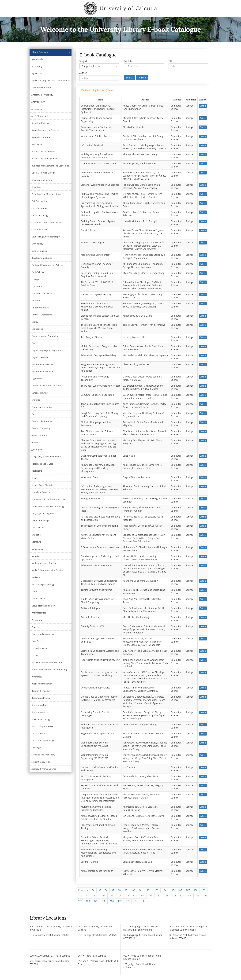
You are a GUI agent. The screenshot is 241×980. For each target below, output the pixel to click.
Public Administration (42, 684)
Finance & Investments (42, 407)
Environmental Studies (42, 371)
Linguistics (36, 535)
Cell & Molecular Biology (43, 173)
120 (158, 896)
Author (83, 73)
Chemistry (36, 187)
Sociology (36, 748)
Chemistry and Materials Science (47, 194)
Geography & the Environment (46, 457)
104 (164, 890)
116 (127, 896)
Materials (36, 556)
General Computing (41, 428)
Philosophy (37, 620)
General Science (39, 435)
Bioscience (37, 144)
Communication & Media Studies (47, 222)
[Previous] (87, 890)
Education (36, 300)
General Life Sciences (42, 421)
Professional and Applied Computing (49, 669)
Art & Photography (40, 116)
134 (135, 901)
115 (119, 896)
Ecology (35, 279)
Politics (35, 655)
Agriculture (37, 73)
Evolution (36, 400)
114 (111, 896)
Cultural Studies (39, 251)
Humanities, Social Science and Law (49, 499)
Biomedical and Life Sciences (45, 130)
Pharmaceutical (39, 613)
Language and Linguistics (43, 513)
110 (80, 896)
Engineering (37, 329)
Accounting (37, 66)
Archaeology (37, 109)
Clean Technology (40, 215)
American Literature (41, 88)
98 (119, 890)
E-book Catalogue (40, 52)
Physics (35, 627)
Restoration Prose (40, 705)
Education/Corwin (40, 308)
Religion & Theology (41, 691)
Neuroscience (38, 599)
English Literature (40, 357)
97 (113, 890)
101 (141, 890)
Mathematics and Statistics (44, 563)
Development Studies (42, 258)
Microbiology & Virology (43, 584)
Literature (36, 542)
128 (88, 901)
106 (180, 890)
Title (171, 61)
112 (96, 896)
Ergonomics (37, 379)
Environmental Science (42, 364)
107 (188, 890)
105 (172, 890)
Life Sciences (38, 528)
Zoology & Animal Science (44, 769)
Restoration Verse (40, 712)
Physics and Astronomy (43, 634)
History (35, 478)
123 (182, 896)
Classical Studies (39, 208)
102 (149, 890)
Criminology (37, 244)
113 (104, 896)
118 (143, 896)
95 (100, 890)
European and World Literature (46, 386)
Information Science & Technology (48, 506)
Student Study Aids (41, 762)
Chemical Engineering (42, 180)
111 (88, 896)
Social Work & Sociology (43, 740)
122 (174, 896)
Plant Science (38, 641)
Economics (37, 286)
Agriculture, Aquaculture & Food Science (51, 81)
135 (143, 901)
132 (120, 901)
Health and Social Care (42, 464)
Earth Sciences (38, 272)
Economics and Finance (43, 293)
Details (203, 106)
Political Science (39, 648)
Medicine (36, 577)
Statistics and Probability (43, 755)
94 (93, 890)
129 (96, 901)
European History (40, 393)
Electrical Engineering (42, 315)
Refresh (142, 78)
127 (80, 901)
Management (38, 549)
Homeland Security (41, 492)
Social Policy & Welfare (42, 726)
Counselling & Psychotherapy (45, 237)
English (35, 343)
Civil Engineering (39, 201)
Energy (35, 322)
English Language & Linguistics (46, 350)
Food (34, 414)
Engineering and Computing (45, 336)
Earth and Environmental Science (47, 265)
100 (133, 890)
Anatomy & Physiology (42, 95)
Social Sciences (39, 733)
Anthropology (38, 102)
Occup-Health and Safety (43, 606)
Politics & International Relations (47, 662)
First (81, 890)
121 (166, 896)
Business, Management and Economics (50, 166)
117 (135, 896)
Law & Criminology (40, 521)
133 (128, 901)
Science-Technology (41, 719)
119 (151, 896)
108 (196, 890)
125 (197, 896)
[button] (99, 66)
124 (190, 896)
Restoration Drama (41, 698)
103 (157, 890)
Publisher (129, 61)
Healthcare (37, 471)
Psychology (37, 677)
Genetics (36, 442)
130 (104, 901)
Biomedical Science (41, 137)
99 (126, 890)
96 (106, 890)
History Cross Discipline (43, 485)
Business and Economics (43, 152)
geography (37, 450)
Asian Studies (38, 59)
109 (203, 890)
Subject (83, 61)
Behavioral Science (40, 123)
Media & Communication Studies (47, 570)
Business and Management (45, 159)
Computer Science (40, 229)
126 (205, 896)
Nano (34, 592)
